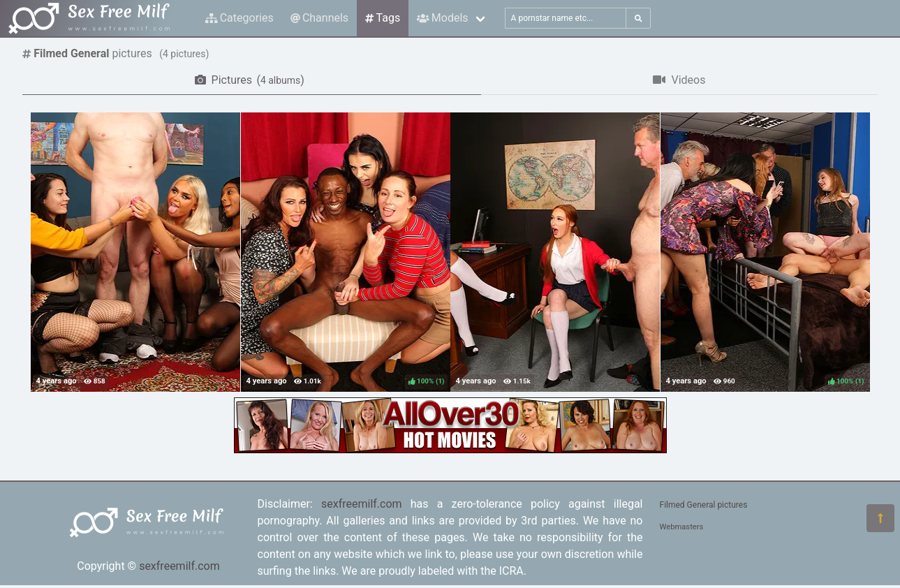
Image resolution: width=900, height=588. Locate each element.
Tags (383, 18)
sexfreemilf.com (179, 566)
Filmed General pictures (704, 505)
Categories (239, 18)
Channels (319, 18)
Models (442, 18)
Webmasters (682, 527)
